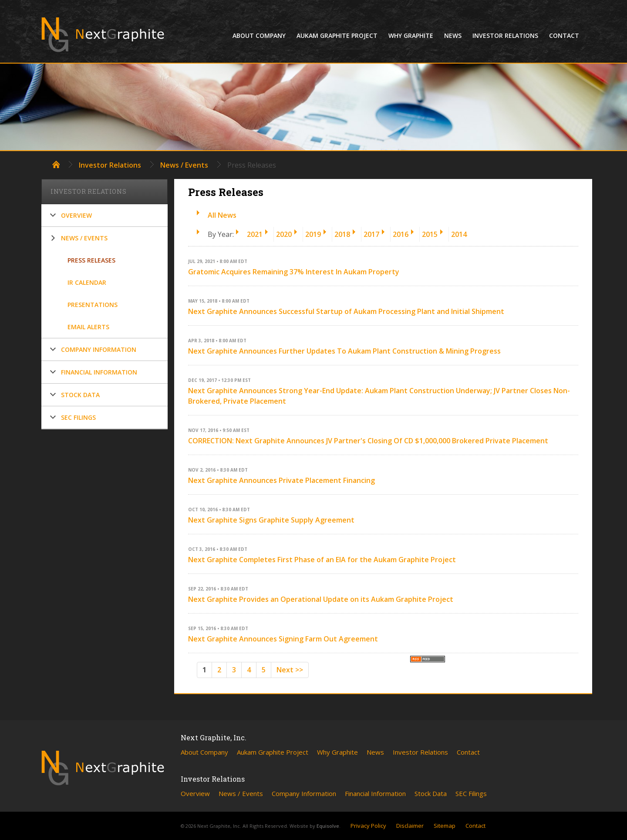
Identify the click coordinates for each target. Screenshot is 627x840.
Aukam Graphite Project (337, 35)
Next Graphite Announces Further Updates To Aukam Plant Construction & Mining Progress (344, 351)
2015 (430, 234)
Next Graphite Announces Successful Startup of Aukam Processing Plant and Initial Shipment (346, 311)
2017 (371, 234)
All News (222, 215)
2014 (459, 234)
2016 (401, 234)
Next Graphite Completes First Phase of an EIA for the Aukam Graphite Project (322, 560)
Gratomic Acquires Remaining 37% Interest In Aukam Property (294, 272)
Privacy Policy (368, 826)
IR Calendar (87, 282)
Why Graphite (411, 35)
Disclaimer (410, 826)
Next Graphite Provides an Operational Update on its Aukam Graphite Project (321, 599)
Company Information (99, 349)
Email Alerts (88, 327)
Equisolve (328, 826)
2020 (284, 234)
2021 (255, 234)
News (453, 35)
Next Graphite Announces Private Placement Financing (281, 480)
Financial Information (99, 372)
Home (56, 164)
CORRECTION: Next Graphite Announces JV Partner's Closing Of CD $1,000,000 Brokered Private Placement (368, 441)
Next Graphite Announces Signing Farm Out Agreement (283, 639)
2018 (342, 234)
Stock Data (80, 395)
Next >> (290, 670)
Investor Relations (505, 35)
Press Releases (91, 260)
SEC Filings (78, 417)
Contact (564, 35)
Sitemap (445, 826)
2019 (313, 234)
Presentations (93, 305)
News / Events (184, 165)
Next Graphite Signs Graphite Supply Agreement (271, 520)
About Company (259, 35)
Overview (76, 215)
